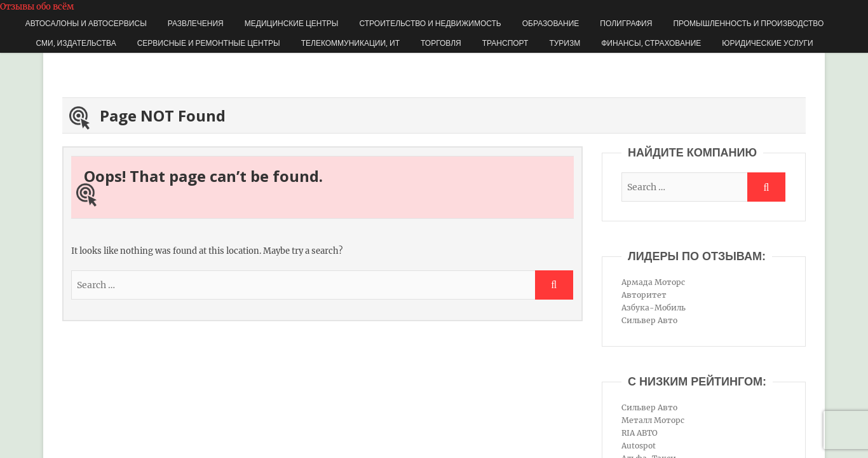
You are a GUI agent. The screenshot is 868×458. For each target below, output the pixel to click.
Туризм (565, 43)
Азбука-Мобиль (654, 308)
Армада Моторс (653, 282)
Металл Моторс (653, 420)
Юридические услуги (767, 43)
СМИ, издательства (76, 43)
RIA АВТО (640, 433)
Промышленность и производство (748, 23)
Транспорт (505, 43)
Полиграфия (626, 23)
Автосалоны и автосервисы (86, 23)
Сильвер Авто (649, 320)
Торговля (441, 43)
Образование (551, 23)
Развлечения (196, 23)
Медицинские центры (292, 23)
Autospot (639, 446)
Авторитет (644, 295)
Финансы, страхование (651, 43)
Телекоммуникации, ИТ (350, 43)
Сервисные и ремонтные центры (209, 43)
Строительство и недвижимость (431, 23)
